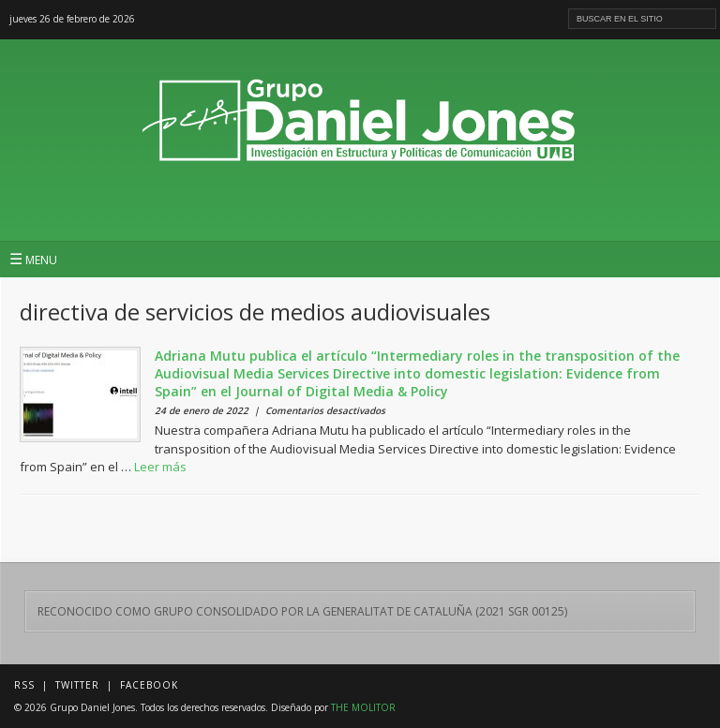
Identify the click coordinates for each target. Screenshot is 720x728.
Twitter (77, 685)
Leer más (160, 467)
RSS (24, 685)
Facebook (149, 685)
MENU (33, 259)
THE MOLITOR (363, 707)
